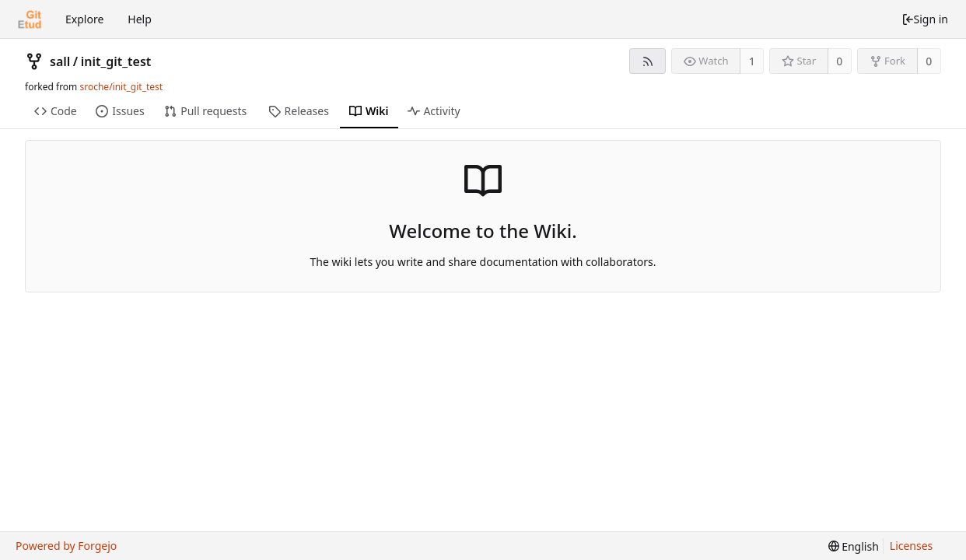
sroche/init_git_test (121, 87)
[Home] (30, 19)
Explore (84, 19)
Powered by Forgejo (66, 546)
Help (140, 19)
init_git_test (116, 61)
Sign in (925, 19)
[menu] (854, 546)
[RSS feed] (647, 61)
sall (60, 61)
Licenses (912, 546)
